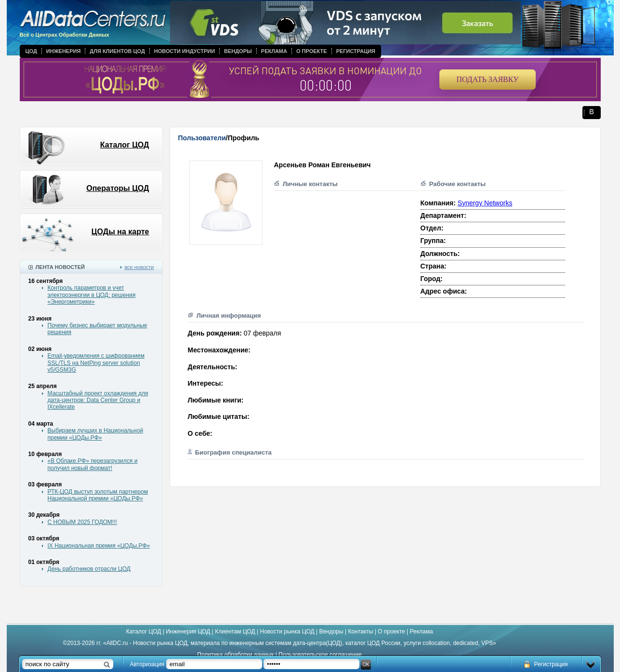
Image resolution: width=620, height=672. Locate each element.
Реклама (274, 51)
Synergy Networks (485, 203)
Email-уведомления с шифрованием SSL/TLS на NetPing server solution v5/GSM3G (96, 363)
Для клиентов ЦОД (117, 51)
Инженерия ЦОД (188, 632)
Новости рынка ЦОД (287, 632)
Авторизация (147, 664)
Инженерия (64, 51)
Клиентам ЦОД (235, 632)
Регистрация (356, 51)
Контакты (360, 632)
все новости (139, 267)
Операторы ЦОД (118, 188)
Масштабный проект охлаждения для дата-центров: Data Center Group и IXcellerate (98, 400)
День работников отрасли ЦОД (89, 569)
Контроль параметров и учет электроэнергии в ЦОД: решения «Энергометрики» (92, 295)
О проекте (312, 51)
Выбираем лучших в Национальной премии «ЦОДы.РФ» (96, 434)
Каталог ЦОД (125, 145)
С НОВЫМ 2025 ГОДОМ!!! (82, 522)
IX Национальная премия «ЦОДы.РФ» (99, 546)
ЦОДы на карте (120, 232)
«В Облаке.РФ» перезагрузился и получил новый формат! (93, 464)
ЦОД (31, 51)
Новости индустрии (185, 51)
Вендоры (238, 51)
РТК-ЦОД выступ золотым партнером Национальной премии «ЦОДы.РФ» (98, 495)
